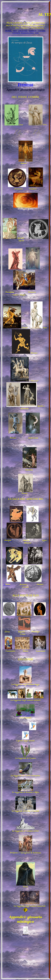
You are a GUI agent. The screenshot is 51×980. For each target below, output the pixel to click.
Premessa (25, 84)
